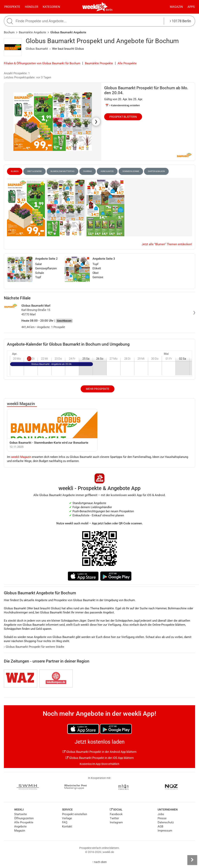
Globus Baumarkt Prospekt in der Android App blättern (99, 752)
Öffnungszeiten (24, 818)
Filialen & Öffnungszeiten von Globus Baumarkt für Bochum (42, 63)
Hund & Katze (107, 171)
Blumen (15, 171)
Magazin (176, 7)
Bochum (9, 32)
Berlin (109, 10)
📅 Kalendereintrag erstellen (123, 105)
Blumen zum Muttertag (62, 171)
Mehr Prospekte (98, 389)
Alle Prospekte (127, 63)
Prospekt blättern (123, 117)
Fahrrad (88, 171)
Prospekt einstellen (75, 814)
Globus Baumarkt (37, 49)
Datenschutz (166, 822)
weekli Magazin (21, 404)
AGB (160, 826)
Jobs (161, 814)
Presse (162, 818)
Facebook (116, 814)
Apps (191, 7)
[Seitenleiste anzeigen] (192, 860)
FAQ (65, 822)
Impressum (165, 831)
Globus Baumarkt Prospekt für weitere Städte (34, 647)
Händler (31, 7)
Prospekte (12, 7)
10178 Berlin (180, 21)
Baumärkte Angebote (32, 32)
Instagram (116, 822)
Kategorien (51, 7)
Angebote (20, 826)
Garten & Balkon (156, 171)
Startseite (21, 814)
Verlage (67, 818)
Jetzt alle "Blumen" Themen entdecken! (167, 244)
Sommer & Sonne (131, 171)
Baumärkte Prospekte (99, 63)
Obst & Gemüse (34, 171)
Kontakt (67, 826)
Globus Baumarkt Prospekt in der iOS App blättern (100, 758)
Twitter (114, 818)
